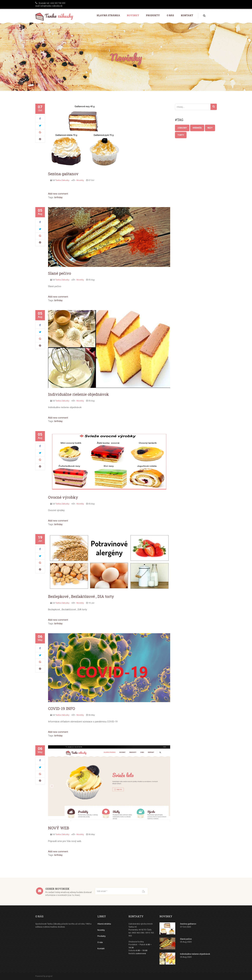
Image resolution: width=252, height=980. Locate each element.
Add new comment (58, 194)
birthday (58, 197)
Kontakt (187, 15)
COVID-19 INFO (62, 708)
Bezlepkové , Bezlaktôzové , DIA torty (81, 596)
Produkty (153, 15)
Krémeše (197, 128)
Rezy (210, 128)
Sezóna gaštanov (63, 174)
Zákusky (182, 128)
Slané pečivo (60, 273)
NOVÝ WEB (59, 828)
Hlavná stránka (108, 15)
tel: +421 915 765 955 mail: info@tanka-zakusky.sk (50, 4)
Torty (181, 135)
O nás (170, 15)
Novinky (133, 15)
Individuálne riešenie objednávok (78, 394)
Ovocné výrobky (63, 497)
